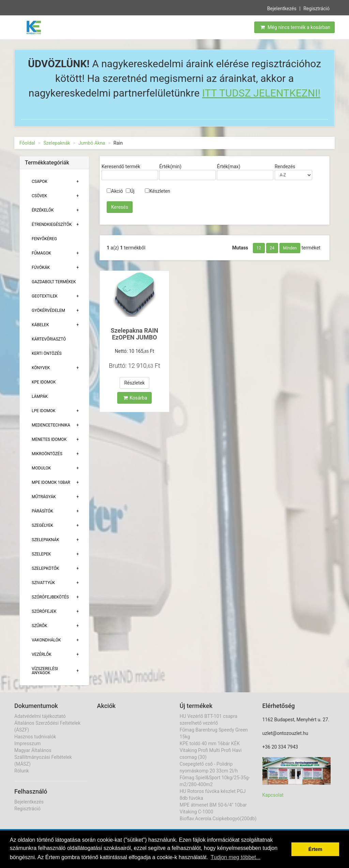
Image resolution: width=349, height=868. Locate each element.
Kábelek (40, 325)
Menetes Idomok (49, 439)
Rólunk (22, 771)
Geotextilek (45, 296)
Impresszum (27, 743)
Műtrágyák (44, 497)
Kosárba (135, 398)
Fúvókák (41, 267)
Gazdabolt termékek (54, 282)
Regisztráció (316, 9)
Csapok (40, 182)
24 (272, 248)
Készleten (157, 191)
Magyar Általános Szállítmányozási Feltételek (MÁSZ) (43, 757)
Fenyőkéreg (44, 239)
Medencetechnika (51, 425)
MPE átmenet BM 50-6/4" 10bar (213, 805)
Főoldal (27, 143)
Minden (290, 248)
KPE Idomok (44, 382)
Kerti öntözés (47, 353)
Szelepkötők (45, 568)
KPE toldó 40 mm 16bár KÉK (210, 743)
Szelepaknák (57, 143)
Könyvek (41, 368)
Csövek (39, 196)
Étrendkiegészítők (52, 225)
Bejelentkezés (282, 9)
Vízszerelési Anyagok (45, 671)
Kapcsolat (273, 795)
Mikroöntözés (47, 454)
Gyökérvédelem (48, 310)
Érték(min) (170, 167)
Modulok (41, 468)
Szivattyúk (43, 583)
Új (130, 191)
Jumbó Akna (92, 143)
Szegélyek (42, 525)
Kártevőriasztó (49, 339)
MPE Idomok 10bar (51, 482)
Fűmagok (41, 253)
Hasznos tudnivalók (35, 737)
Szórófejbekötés (50, 597)
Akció (115, 191)
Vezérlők (42, 654)
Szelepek (41, 554)
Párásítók (42, 511)
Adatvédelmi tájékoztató (40, 716)
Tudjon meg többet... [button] (236, 857)
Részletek (134, 383)
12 (259, 248)
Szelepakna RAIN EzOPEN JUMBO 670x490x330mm (134, 337)
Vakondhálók (46, 640)
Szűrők (39, 626)
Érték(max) (229, 167)
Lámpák (40, 396)
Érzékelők (43, 210)
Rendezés (285, 167)
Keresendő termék (121, 167)
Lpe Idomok (44, 411)
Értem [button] (315, 849)
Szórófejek (44, 611)
